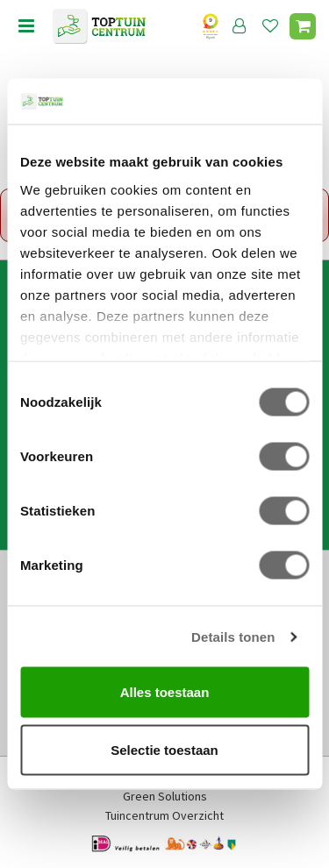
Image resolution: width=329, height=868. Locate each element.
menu (26, 26)
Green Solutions (165, 796)
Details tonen (233, 636)
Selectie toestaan (164, 749)
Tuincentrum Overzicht (164, 815)
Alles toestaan (165, 692)
